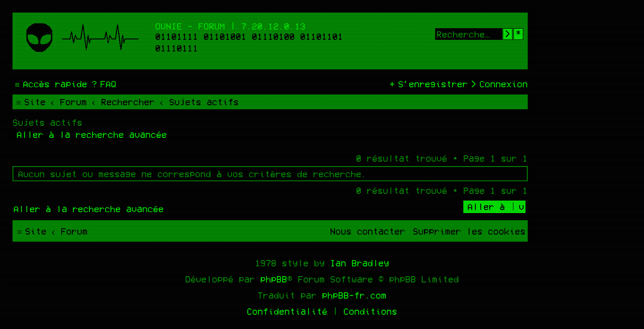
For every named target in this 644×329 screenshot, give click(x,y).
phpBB (274, 279)
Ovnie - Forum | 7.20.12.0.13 (230, 26)
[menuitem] (103, 84)
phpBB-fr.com (354, 295)
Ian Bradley (360, 263)
